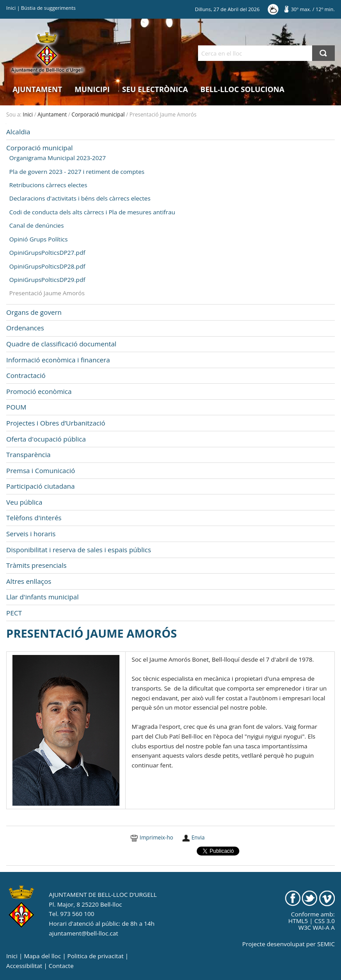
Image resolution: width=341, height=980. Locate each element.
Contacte (61, 966)
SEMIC (326, 944)
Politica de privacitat (96, 956)
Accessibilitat (24, 966)
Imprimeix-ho (157, 837)
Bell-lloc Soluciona (242, 89)
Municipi (92, 89)
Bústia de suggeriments (48, 8)
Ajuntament (37, 89)
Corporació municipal (98, 114)
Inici (11, 8)
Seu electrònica (155, 89)
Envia (198, 837)
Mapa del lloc (42, 956)
